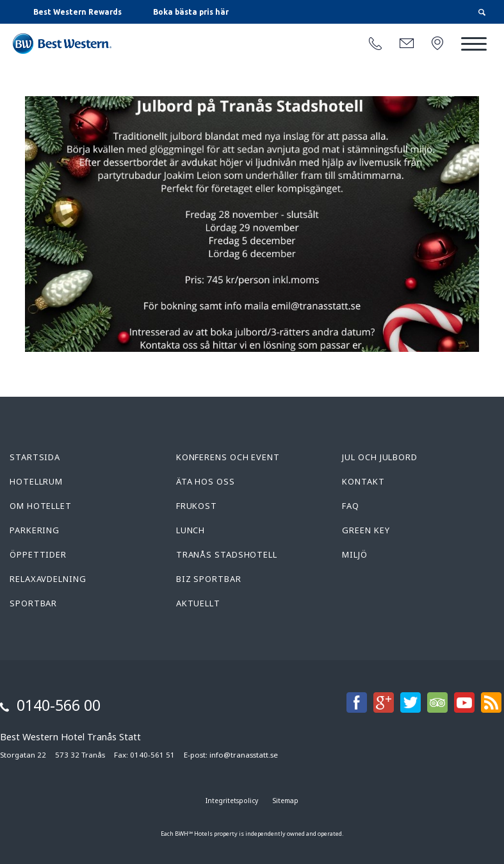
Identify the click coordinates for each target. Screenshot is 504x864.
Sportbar (33, 603)
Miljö (355, 554)
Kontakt (363, 481)
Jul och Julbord (380, 457)
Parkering (35, 530)
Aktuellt (198, 603)
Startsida (35, 457)
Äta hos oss (206, 481)
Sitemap (286, 801)
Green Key (366, 530)
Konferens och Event (228, 457)
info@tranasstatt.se (244, 755)
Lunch (191, 530)
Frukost (197, 506)
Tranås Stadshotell (227, 554)
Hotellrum (36, 481)
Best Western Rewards (77, 12)
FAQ (351, 506)
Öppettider (38, 554)
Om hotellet (41, 506)
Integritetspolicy (232, 801)
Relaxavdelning (48, 579)
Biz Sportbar (209, 579)
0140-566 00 (59, 705)
